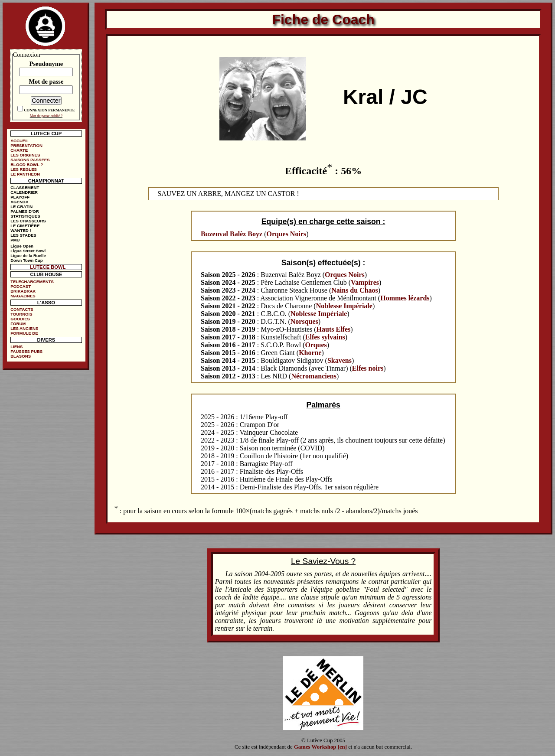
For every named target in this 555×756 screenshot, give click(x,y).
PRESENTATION (26, 145)
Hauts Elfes (334, 329)
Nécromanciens (314, 376)
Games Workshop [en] (320, 747)
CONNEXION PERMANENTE (49, 110)
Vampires (365, 282)
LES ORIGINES (25, 155)
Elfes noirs (368, 368)
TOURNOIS (21, 314)
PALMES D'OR (25, 211)
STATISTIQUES (25, 216)
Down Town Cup (26, 260)
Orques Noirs (286, 234)
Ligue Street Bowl (28, 251)
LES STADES (23, 235)
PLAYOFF (20, 197)
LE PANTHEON (25, 174)
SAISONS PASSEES (30, 160)
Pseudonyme (46, 64)
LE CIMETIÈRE (25, 226)
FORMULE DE (24, 333)
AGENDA (20, 202)
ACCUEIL (20, 141)
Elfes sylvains (325, 337)
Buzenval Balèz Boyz (232, 234)
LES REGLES (24, 169)
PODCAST (21, 286)
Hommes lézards (405, 298)
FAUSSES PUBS (26, 351)
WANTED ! (21, 230)
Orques (316, 345)
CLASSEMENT (25, 187)
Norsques (304, 321)
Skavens (340, 360)
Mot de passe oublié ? (46, 116)
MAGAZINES (23, 296)
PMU (15, 240)
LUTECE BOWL (48, 267)
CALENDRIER (24, 192)
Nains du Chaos (355, 290)
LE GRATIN (21, 207)
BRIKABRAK (23, 291)
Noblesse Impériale (344, 306)
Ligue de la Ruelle (28, 256)
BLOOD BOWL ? (27, 165)
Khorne (310, 353)
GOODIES (20, 319)
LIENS (16, 347)
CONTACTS (22, 309)
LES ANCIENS (24, 328)
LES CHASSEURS (28, 221)
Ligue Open (22, 246)
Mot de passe (46, 81)
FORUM (18, 324)
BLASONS (21, 356)
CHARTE (19, 150)
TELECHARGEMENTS (32, 282)
